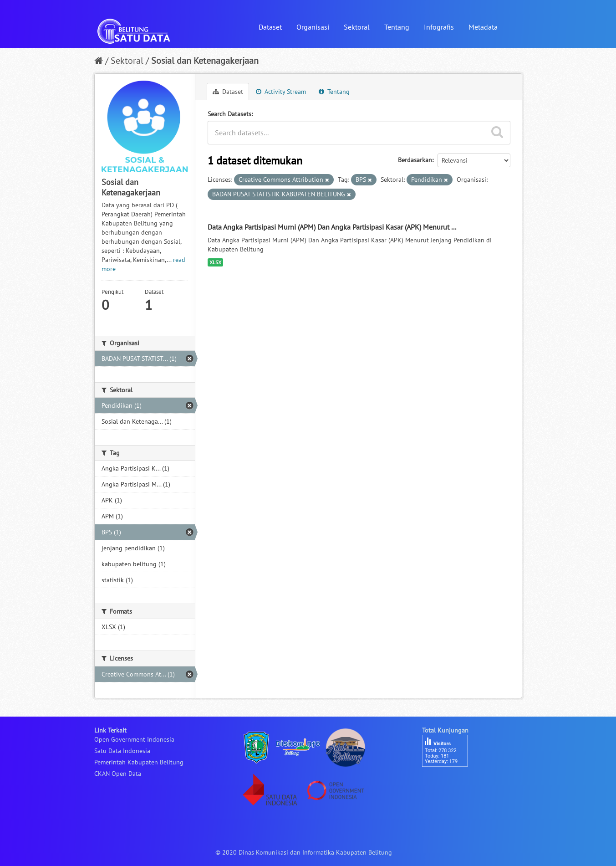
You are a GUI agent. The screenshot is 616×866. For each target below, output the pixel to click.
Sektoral (357, 27)
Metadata (483, 27)
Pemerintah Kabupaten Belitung (139, 762)
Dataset (270, 27)
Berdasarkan (415, 160)
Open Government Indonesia (134, 739)
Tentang (397, 27)
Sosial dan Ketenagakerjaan (205, 61)
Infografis (439, 27)
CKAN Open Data (118, 774)
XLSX (215, 262)
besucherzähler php (449, 783)
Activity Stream (281, 92)
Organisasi (313, 27)
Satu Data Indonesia (122, 751)
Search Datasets (229, 114)
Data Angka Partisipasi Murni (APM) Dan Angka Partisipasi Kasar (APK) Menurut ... (332, 227)
